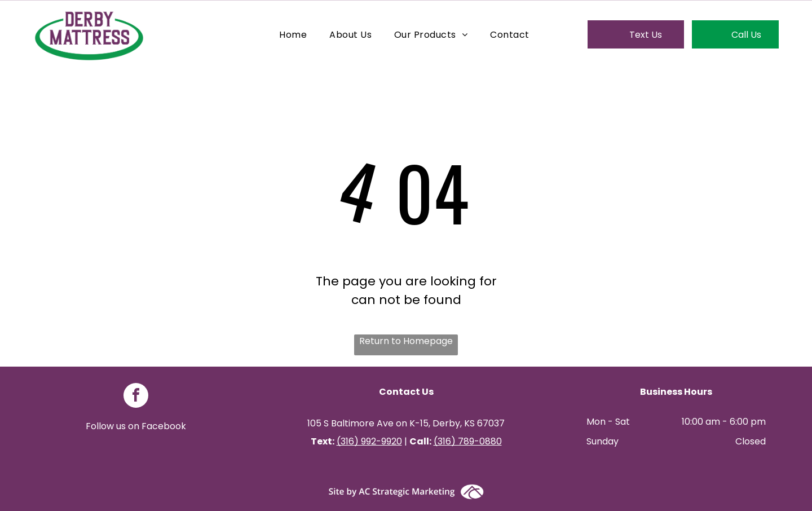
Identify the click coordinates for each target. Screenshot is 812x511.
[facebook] (136, 397)
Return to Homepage (406, 341)
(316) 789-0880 (468, 441)
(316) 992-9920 (369, 441)
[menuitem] (293, 34)
